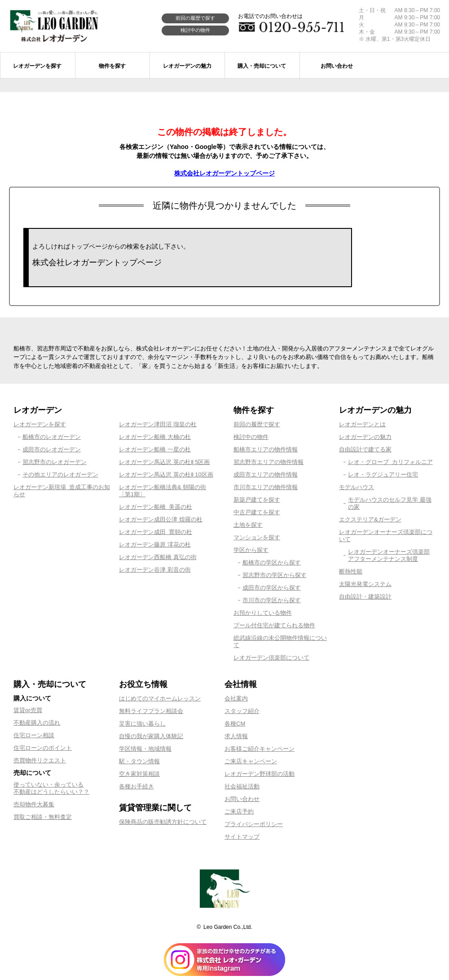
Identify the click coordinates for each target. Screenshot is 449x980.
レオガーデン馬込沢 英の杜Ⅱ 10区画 (166, 475)
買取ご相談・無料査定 (43, 817)
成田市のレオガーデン (52, 449)
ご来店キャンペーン (251, 761)
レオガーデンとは (362, 424)
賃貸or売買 (28, 710)
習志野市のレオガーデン (55, 462)
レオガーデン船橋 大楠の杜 (155, 437)
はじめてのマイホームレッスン (160, 698)
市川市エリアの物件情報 (266, 487)
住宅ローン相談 (34, 735)
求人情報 (236, 736)
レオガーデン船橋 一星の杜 (155, 449)
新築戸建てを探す (257, 500)
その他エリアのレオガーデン (60, 475)
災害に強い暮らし (142, 724)
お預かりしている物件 (263, 613)
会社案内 (236, 698)
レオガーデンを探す (40, 424)
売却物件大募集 (34, 804)
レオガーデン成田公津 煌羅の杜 (161, 519)
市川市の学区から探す (272, 600)
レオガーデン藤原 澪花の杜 (155, 545)
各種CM (235, 724)
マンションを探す (257, 537)
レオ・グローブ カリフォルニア (390, 462)
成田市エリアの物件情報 (266, 475)
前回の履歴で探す (195, 18)
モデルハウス (357, 487)
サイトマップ (242, 837)
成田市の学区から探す (272, 588)
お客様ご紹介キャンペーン (260, 749)
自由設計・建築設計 (365, 597)
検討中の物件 (195, 30)
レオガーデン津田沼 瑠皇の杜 (158, 424)
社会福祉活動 (242, 786)
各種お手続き (136, 786)
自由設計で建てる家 (365, 449)
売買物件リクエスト (40, 760)
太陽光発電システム (365, 584)
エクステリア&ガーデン (370, 519)
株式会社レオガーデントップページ (224, 173)
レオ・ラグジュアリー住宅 (383, 475)
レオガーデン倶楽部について (271, 658)
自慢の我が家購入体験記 (151, 736)
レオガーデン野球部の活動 (260, 774)
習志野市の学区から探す (275, 575)
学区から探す (251, 550)
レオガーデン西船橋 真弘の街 (158, 557)
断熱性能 (351, 571)
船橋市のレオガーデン (52, 437)
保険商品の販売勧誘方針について (163, 822)
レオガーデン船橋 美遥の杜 (156, 507)
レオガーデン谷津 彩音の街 (155, 570)
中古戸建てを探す (257, 512)
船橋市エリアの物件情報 (266, 449)
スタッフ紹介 (242, 711)
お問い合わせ (242, 799)
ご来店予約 (239, 812)
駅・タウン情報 (139, 761)
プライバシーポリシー (254, 824)
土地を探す (248, 525)
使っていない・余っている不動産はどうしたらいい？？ (51, 788)
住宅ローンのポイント (43, 748)
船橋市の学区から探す (272, 562)
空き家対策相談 (139, 774)
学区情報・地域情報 (145, 749)
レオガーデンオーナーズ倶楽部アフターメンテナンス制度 (389, 555)
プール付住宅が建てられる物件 (274, 625)
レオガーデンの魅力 (365, 437)
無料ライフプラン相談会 (151, 711)
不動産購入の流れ (37, 723)
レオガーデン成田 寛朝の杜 (156, 532)
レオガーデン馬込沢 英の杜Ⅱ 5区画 (164, 462)
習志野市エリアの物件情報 (269, 462)
